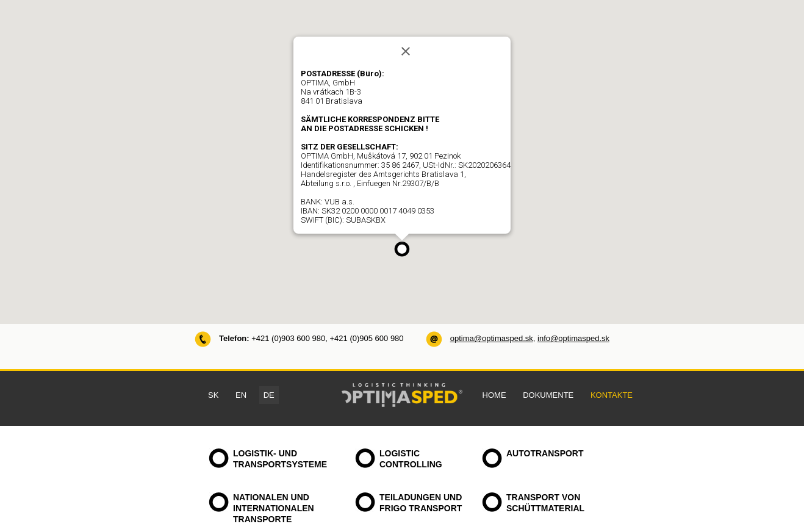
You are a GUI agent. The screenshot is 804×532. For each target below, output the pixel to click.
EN (241, 395)
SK (213, 395)
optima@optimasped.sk (492, 338)
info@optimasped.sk (573, 338)
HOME (494, 395)
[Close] (406, 51)
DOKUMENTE (548, 395)
